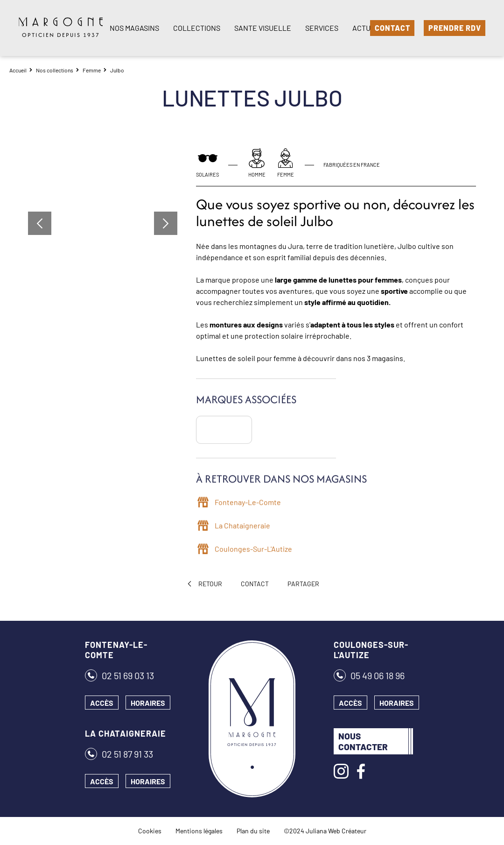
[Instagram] (341, 771)
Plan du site (253, 831)
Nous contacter (363, 741)
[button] (40, 223)
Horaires (148, 703)
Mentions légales (199, 831)
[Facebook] (361, 771)
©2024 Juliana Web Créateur (325, 831)
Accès (102, 703)
